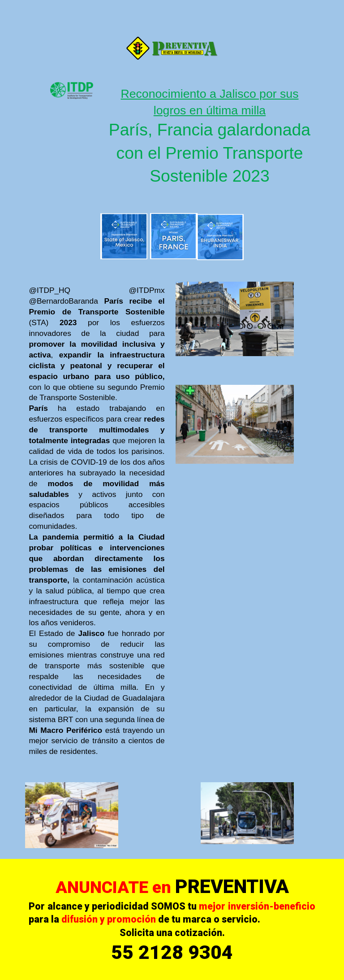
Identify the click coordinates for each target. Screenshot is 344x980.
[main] (209, 137)
